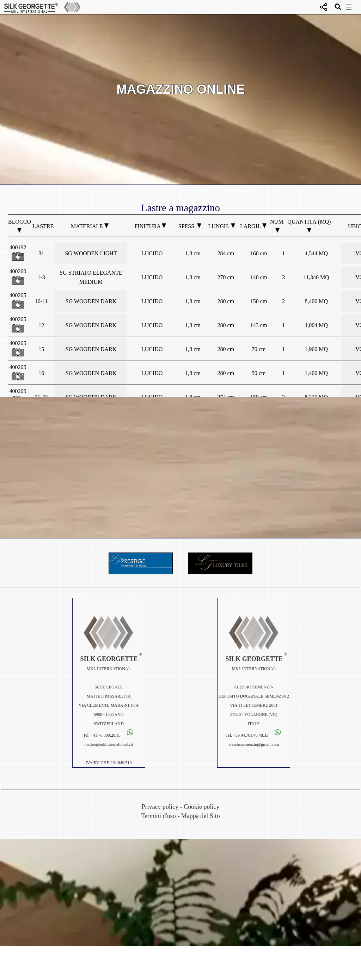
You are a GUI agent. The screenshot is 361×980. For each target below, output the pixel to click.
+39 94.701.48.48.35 (251, 735)
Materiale (90, 226)
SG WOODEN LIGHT (91, 253)
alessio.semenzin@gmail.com (254, 744)
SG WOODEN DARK (91, 301)
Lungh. (222, 226)
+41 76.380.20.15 (106, 735)
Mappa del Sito (201, 816)
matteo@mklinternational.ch (109, 744)
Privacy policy (160, 807)
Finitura (151, 226)
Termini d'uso (158, 816)
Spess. (190, 226)
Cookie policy (202, 807)
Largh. (253, 226)
